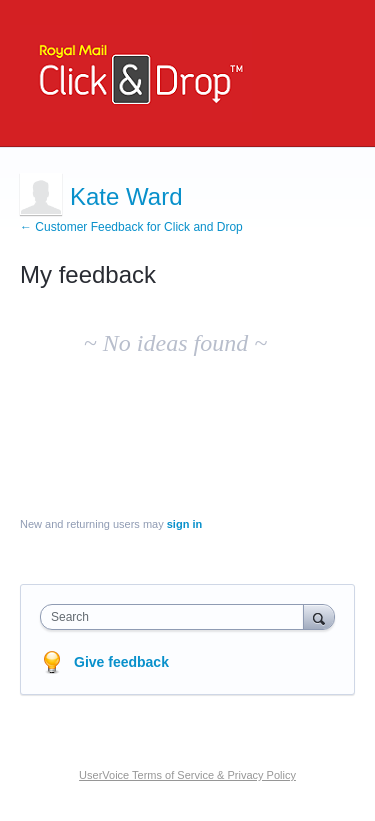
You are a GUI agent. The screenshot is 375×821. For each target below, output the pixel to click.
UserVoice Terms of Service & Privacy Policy (187, 775)
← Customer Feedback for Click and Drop (131, 227)
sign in (184, 524)
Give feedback (121, 662)
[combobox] (176, 617)
